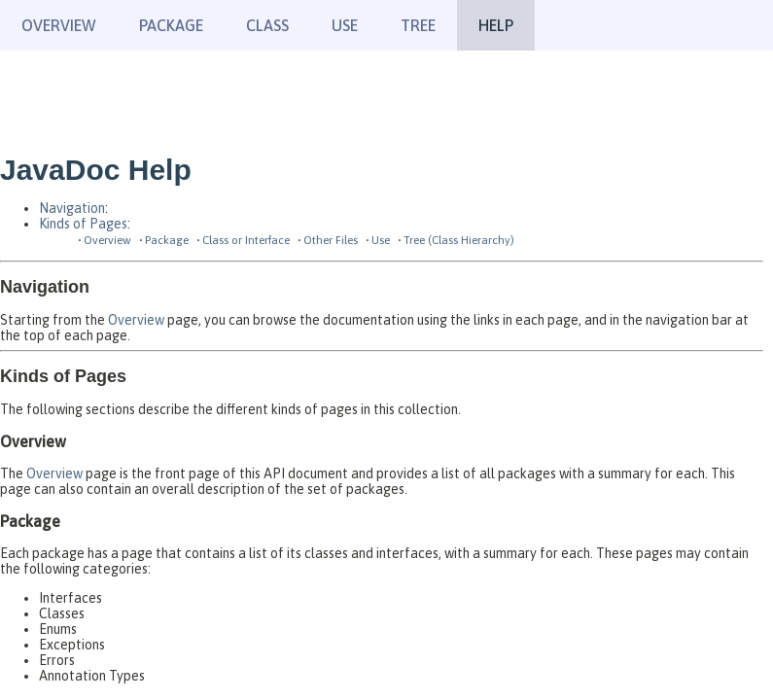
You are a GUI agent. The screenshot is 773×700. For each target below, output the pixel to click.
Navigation (72, 208)
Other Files (331, 240)
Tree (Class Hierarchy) (459, 240)
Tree (418, 25)
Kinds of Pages (83, 224)
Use (381, 240)
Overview (59, 25)
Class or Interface (246, 240)
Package (167, 240)
